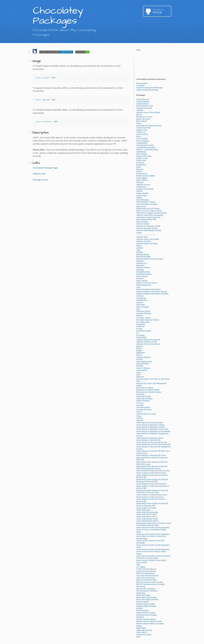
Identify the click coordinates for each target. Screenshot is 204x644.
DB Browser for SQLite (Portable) (149, 392)
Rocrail (139, 355)
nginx (138, 287)
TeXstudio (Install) (143, 407)
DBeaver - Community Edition (147, 150)
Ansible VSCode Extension (146, 569)
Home (139, 50)
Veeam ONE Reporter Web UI (148, 521)
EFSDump (140, 163)
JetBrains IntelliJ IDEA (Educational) (150, 215)
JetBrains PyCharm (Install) (147, 342)
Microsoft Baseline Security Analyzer (150, 259)
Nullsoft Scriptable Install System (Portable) (152, 294)
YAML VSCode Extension (146, 578)
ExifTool (139, 171)
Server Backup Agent (144, 362)
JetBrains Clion (142, 130)
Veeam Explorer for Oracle (146, 508)
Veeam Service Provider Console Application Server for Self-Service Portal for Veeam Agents (153, 552)
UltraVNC (140, 421)
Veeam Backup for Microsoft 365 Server (151, 455)
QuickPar (140, 346)
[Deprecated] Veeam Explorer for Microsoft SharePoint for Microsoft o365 (152, 492)
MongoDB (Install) (143, 272)
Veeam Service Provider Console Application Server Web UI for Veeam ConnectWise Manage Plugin (153, 536)
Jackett (139, 233)
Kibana (139, 246)
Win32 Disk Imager (143, 595)
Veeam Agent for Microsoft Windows (150, 423)
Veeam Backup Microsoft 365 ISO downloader (153, 445)
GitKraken (140, 182)
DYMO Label (141, 161)
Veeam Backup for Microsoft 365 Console (152, 442)
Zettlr (138, 637)
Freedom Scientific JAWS (146, 235)
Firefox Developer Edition (146, 176)
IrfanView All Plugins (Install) (147, 228)
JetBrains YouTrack (144, 241)
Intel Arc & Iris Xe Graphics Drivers (149, 211)
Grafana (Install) (142, 193)
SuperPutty (140, 394)
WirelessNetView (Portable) (147, 615)
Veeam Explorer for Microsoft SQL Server (152, 495)
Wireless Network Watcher (146, 619)
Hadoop (139, 198)
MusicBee (140, 279)
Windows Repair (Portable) (146, 606)
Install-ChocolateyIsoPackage (147, 90)
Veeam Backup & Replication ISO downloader (153, 431)
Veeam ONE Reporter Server (147, 519)
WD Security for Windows (146, 589)
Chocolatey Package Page (45, 168)
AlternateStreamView (144, 108)
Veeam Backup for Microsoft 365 (148, 440)
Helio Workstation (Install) (146, 202)
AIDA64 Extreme (143, 104)
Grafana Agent (142, 196)
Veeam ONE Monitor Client (146, 514)
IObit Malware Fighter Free (146, 220)
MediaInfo (140, 261)
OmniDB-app (141, 298)
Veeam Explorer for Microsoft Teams (150, 497)
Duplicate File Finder (144, 156)
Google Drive (141, 187)
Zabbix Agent (141, 628)
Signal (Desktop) (143, 364)
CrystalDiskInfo (142, 143)
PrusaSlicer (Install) (144, 331)
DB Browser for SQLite (145, 388)
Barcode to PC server (144, 117)
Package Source (41, 180)
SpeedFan (140, 377)
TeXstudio (140, 405)
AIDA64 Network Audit (145, 106)
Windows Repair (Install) (145, 604)
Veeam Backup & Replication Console (150, 427)
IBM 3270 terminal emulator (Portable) (151, 584)
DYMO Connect (142, 158)
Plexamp (140, 316)
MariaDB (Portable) (144, 257)
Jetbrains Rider (142, 237)
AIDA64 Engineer (143, 102)
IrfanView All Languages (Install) (148, 226)
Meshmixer (140, 265)
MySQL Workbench (144, 285)
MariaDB (140, 252)
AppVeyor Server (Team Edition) (148, 112)
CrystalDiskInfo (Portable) (146, 148)
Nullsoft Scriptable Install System (149, 289)
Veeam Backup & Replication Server (150, 438)
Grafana (139, 191)
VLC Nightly (141, 567)
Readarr (139, 351)
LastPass (140, 248)
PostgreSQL (141, 324)
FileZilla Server (142, 174)
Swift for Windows (143, 401)
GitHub (162, 12)
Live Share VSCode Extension (148, 576)
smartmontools (142, 370)
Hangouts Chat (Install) (145, 189)
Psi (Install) (140, 335)
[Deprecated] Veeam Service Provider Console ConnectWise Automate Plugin (154, 524)
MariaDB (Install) (143, 255)
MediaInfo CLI (142, 263)
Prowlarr (139, 329)
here (90, 153)
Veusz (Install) (142, 562)
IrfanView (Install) (143, 224)
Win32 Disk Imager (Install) (146, 597)
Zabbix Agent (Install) (144, 630)
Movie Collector (142, 276)
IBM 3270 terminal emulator (147, 580)
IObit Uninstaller (142, 222)
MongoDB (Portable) (144, 274)
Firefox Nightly (142, 178)
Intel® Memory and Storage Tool (148, 217)
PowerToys (140, 327)
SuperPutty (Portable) (144, 399)
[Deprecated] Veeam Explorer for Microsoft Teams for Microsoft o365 (152, 505)
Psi (138, 333)
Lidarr (138, 250)
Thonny (139, 412)
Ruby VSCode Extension (146, 573)
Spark (138, 375)
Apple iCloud (141, 206)
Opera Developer (143, 307)
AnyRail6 (140, 110)
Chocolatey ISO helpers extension (149, 126)
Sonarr (139, 373)
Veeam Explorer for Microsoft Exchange (151, 473)
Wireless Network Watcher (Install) (149, 621)
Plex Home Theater (144, 318)
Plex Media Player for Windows (148, 320)
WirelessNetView (143, 611)
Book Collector (142, 121)
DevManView (141, 152)
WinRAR (140, 608)
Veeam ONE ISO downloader (147, 512)
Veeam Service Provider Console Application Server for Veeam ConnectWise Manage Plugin (153, 530)
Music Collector (142, 281)
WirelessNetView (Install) (146, 613)
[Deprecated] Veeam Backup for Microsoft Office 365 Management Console (152, 467)
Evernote (140, 169)
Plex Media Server (143, 322)
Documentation (142, 83)
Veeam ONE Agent (143, 510)
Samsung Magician (143, 357)
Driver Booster (142, 154)
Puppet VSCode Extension (146, 571)
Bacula (139, 115)
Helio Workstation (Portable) (147, 204)
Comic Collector (142, 134)
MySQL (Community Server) (147, 283)
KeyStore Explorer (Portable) (147, 244)
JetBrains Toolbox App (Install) (148, 239)
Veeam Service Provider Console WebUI (151, 560)
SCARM (139, 359)
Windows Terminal (143, 268)
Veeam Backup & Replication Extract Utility (152, 429)
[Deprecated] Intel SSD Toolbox (148, 209)
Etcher (139, 167)
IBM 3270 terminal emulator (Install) (150, 582)
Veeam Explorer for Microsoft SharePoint (151, 484)
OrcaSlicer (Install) (143, 311)
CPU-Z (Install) (142, 139)
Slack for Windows (143, 368)
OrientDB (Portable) (144, 314)
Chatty (139, 123)
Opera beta (141, 305)
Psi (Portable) (141, 337)
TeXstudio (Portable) (144, 410)
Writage (139, 626)
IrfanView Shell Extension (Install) (149, 230)
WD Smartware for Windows (147, 591)
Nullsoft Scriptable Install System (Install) (151, 292)
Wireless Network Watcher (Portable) (150, 624)
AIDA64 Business (143, 99)
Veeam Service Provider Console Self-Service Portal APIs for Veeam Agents (153, 557)
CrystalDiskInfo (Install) (145, 145)
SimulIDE (140, 366)
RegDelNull (141, 353)
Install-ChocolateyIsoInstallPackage (150, 88)
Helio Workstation (143, 200)
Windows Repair (142, 602)
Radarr (139, 348)
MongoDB (140, 270)
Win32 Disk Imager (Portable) (147, 600)
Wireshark (140, 617)
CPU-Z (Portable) (143, 141)
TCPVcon (140, 403)
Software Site (39, 174)
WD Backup (141, 587)
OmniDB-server (142, 300)
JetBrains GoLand (143, 185)
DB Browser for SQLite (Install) (148, 390)
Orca (138, 309)
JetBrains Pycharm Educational (148, 344)
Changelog (140, 85)
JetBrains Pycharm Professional (148, 340)
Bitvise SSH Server (143, 119)
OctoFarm (140, 296)
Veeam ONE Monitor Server (147, 517)
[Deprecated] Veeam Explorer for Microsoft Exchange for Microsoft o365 (152, 481)
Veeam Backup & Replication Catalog (150, 425)
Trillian (139, 416)
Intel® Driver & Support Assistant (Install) (152, 213)
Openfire (140, 303)
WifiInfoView (141, 593)
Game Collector (142, 180)
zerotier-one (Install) (144, 635)
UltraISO (140, 418)
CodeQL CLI (141, 132)
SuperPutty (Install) (143, 396)
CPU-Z (139, 137)
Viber (138, 565)
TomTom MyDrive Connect (146, 414)
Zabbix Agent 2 (142, 632)
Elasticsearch (141, 165)
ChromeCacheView (144, 128)
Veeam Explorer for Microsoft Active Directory (153, 471)
